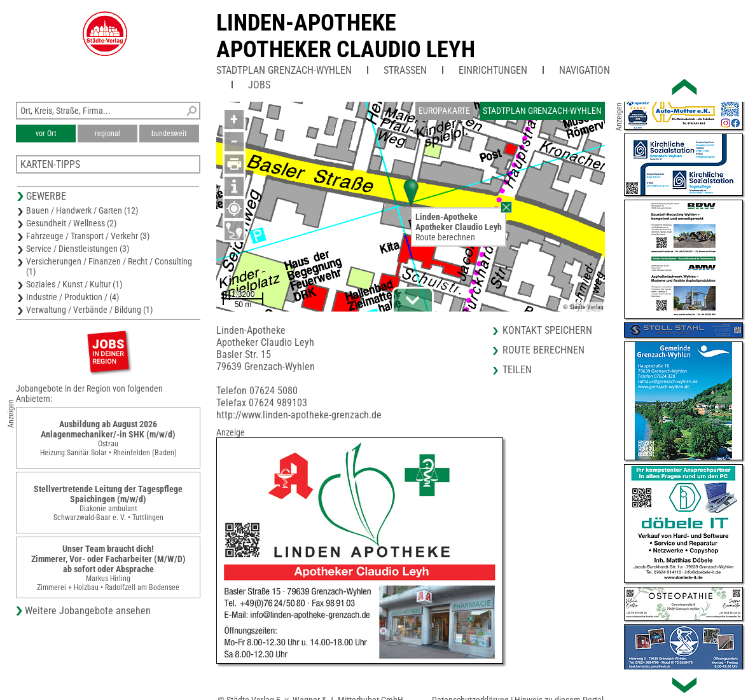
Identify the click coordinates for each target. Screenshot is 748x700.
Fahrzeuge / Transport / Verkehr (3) (88, 236)
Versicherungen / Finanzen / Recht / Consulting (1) (109, 266)
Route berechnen (445, 237)
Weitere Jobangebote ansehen (88, 611)
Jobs (259, 85)
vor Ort (46, 134)
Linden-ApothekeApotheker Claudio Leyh (346, 36)
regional (107, 134)
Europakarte (444, 111)
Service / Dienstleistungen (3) (78, 249)
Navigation (585, 70)
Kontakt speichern (547, 330)
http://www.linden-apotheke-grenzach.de (299, 415)
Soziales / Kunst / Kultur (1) (74, 284)
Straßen (405, 70)
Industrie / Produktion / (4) (73, 297)
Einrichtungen (493, 70)
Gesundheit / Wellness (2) (71, 223)
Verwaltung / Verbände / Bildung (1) (89, 310)
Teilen (517, 370)
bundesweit (169, 134)
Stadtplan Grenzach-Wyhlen (284, 70)
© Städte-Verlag (583, 307)
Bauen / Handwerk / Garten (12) (82, 210)
